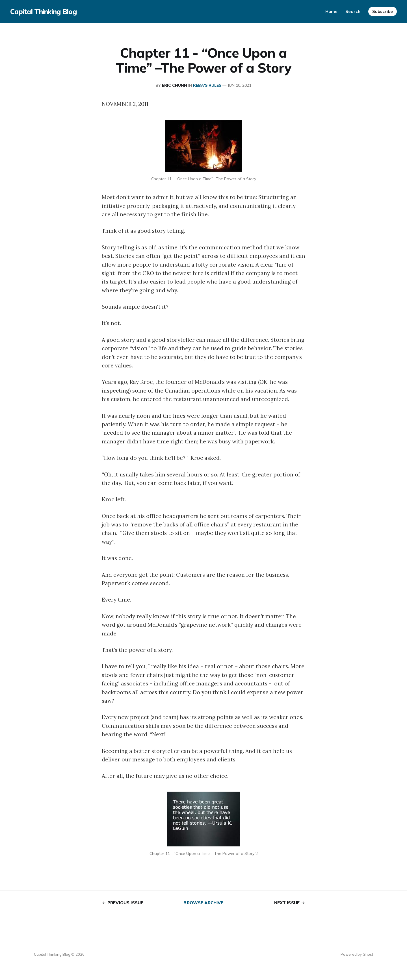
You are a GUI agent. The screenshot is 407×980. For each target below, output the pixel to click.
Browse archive (203, 903)
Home (331, 11)
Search (353, 11)
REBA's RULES (207, 85)
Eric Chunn (175, 85)
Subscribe (383, 11)
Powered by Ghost (357, 954)
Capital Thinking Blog (43, 12)
